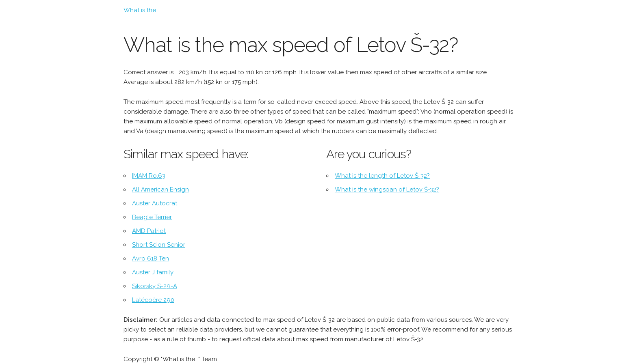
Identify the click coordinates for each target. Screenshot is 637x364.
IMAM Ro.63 (149, 176)
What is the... (142, 10)
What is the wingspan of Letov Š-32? (387, 190)
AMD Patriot (149, 231)
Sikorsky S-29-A (155, 286)
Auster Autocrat (155, 203)
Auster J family (153, 272)
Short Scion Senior (159, 245)
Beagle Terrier (152, 217)
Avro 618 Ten (151, 258)
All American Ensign (160, 190)
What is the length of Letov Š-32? (382, 176)
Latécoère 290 (153, 300)
